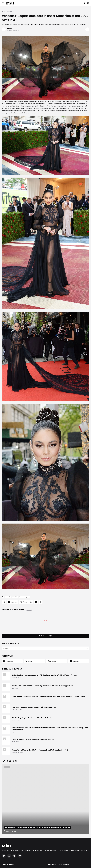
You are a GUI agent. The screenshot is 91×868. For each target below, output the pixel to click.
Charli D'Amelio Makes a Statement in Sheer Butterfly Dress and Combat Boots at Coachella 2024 (48, 696)
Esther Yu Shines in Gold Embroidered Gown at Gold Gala (33, 739)
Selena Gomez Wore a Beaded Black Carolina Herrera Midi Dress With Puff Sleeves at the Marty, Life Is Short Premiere (50, 729)
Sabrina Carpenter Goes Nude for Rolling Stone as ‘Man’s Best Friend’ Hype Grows (43, 686)
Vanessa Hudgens (24, 597)
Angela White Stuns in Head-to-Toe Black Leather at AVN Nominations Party (40, 750)
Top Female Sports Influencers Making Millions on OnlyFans (34, 707)
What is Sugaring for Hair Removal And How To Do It (31, 718)
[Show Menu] (3, 3)
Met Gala (15, 597)
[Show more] (41, 602)
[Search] (88, 3)
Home (4, 12)
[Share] (87, 29)
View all (29, 610)
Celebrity (10, 12)
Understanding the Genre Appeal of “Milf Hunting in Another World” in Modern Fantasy (44, 675)
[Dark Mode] (85, 3)
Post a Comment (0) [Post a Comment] (46, 636)
